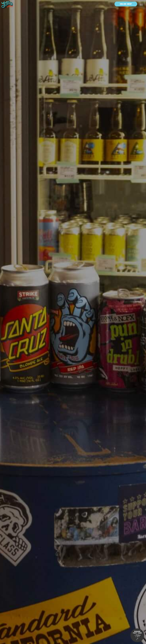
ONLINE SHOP (126, 4)
